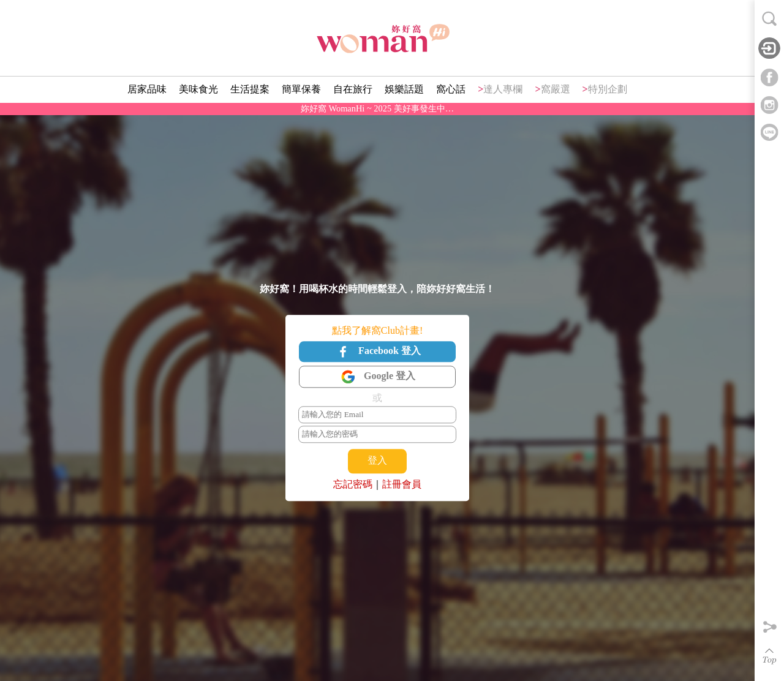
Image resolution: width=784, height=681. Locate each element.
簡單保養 (301, 89)
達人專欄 (503, 89)
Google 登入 (377, 377)
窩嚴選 (556, 89)
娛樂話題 (404, 89)
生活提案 (250, 89)
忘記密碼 (353, 484)
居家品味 (147, 89)
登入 (377, 461)
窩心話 (451, 89)
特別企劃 (608, 89)
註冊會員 (402, 484)
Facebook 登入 (377, 352)
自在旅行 (353, 89)
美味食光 (198, 89)
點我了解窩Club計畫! (377, 330)
